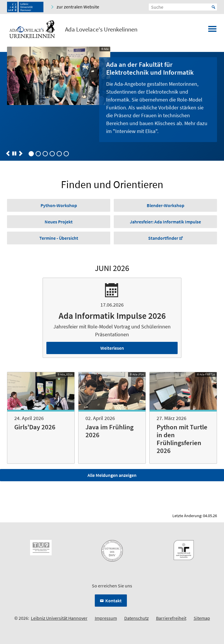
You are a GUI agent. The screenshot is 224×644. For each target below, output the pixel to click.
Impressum (106, 618)
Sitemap (202, 618)
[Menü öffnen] (212, 31)
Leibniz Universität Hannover (59, 618)
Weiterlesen (112, 348)
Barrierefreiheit (171, 618)
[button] (8, 153)
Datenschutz (136, 618)
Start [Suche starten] (213, 7)
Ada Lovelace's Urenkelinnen (101, 29)
